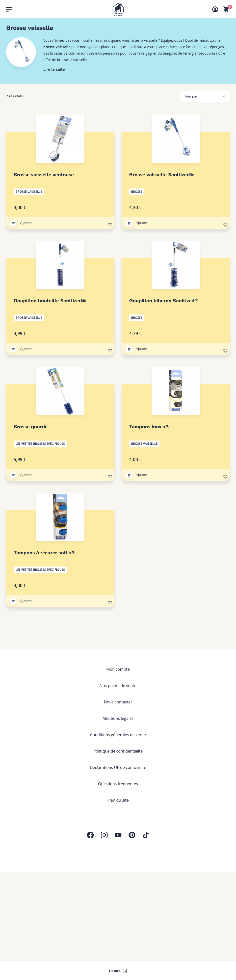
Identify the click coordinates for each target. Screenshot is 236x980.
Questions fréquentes (118, 784)
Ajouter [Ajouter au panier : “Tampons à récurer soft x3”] (26, 601)
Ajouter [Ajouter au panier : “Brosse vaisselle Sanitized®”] (141, 223)
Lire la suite (54, 69)
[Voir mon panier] (226, 9)
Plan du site (118, 800)
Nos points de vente (118, 686)
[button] (110, 224)
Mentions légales (118, 718)
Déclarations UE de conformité (118, 767)
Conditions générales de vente (118, 735)
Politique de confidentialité (118, 751)
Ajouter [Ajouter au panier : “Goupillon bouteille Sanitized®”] (26, 349)
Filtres (118, 971)
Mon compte (118, 669)
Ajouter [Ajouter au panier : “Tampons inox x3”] (141, 475)
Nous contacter (118, 702)
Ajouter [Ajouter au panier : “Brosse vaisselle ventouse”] (26, 223)
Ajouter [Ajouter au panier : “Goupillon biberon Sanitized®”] (141, 349)
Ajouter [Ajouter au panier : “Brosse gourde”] (26, 475)
